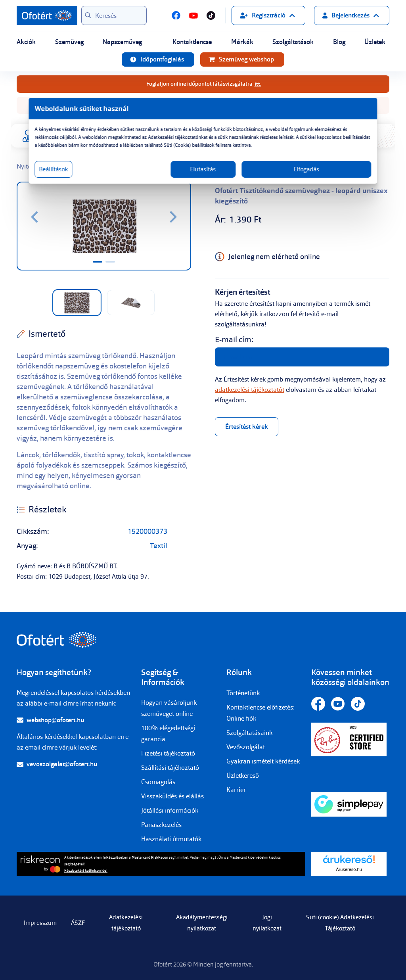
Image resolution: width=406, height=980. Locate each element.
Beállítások (99, 177)
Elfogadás (279, 177)
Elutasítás (203, 177)
